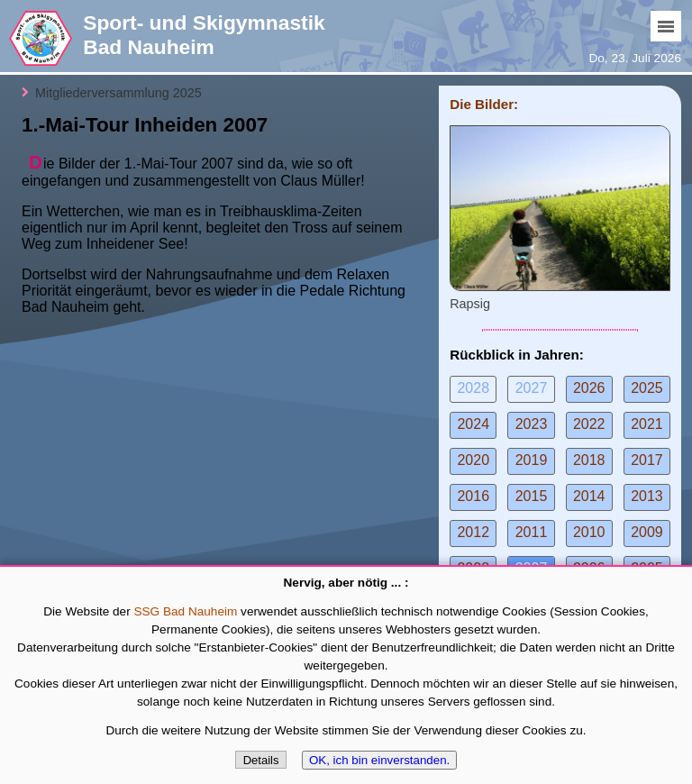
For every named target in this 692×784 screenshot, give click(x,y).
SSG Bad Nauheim (185, 611)
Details (261, 760)
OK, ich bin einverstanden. (379, 760)
